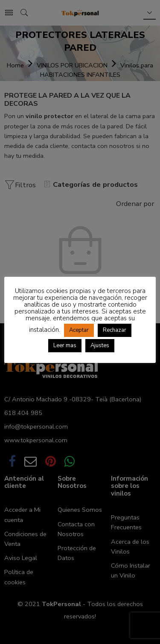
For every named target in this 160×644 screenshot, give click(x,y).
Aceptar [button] (79, 330)
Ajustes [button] (100, 345)
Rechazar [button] (115, 330)
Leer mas (65, 345)
